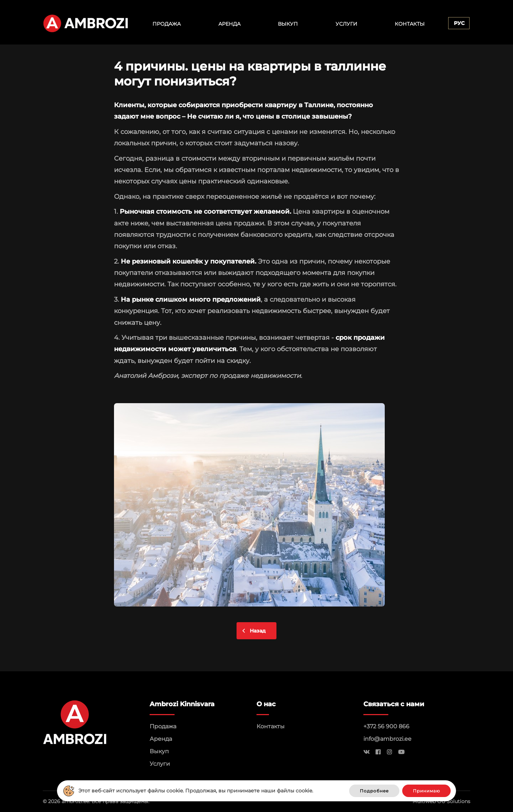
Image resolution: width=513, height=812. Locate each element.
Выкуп (288, 24)
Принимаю (426, 791)
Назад (258, 631)
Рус (459, 23)
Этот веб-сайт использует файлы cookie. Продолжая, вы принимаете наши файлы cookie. (196, 791)
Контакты (410, 24)
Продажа (167, 24)
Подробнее (374, 791)
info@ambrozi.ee (387, 739)
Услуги (346, 24)
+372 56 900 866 (386, 726)
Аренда (229, 24)
